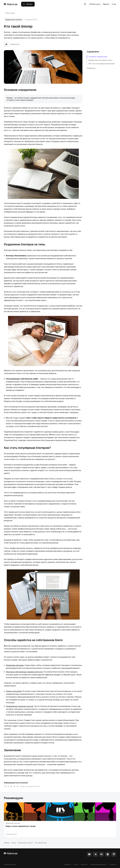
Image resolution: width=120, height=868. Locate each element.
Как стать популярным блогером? (102, 64)
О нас (114, 4)
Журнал (106, 4)
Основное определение (98, 57)
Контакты (76, 864)
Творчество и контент (14, 20)
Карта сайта (84, 864)
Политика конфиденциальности (99, 864)
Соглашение (113, 864)
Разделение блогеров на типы (100, 60)
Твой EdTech (68, 864)
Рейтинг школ (95, 4)
